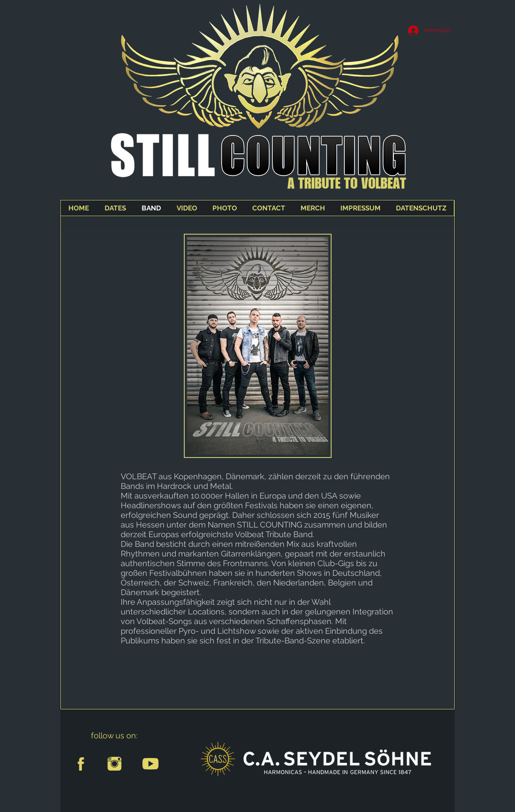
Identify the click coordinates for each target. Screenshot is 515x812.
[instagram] (114, 764)
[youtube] (150, 764)
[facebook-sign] (78, 764)
